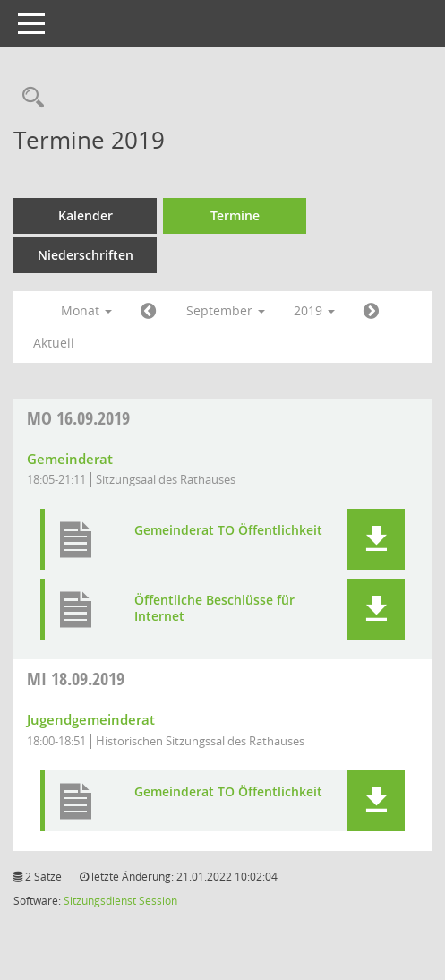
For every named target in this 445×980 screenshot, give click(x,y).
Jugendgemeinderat (91, 719)
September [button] (226, 310)
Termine (235, 215)
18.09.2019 (76, 679)
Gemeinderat (70, 459)
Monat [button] (86, 310)
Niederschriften (86, 255)
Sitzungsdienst (100, 901)
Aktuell (54, 343)
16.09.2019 (78, 418)
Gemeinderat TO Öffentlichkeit (228, 530)
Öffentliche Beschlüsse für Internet (214, 608)
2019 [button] (314, 310)
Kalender (86, 215)
